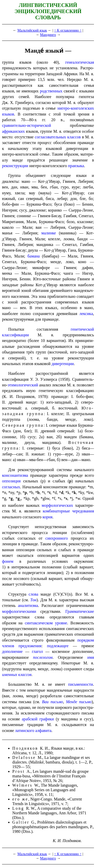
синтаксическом (39, 623)
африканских (13, 131)
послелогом (43, 657)
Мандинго (48, 35)
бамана (34, 256)
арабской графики (38, 719)
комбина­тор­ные (56, 511)
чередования (83, 511)
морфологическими (19, 611)
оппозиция (11, 481)
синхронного (57, 538)
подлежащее (58, 646)
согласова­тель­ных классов (58, 137)
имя (91, 657)
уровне (61, 623)
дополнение (12, 651)
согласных (11, 487)
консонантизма (15, 475)
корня (47, 517)
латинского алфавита (33, 731)
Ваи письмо (52, 702)
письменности (81, 684)
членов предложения (22, 646)
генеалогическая (80, 62)
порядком (86, 640)
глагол (37, 651)
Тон (33, 600)
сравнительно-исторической (26, 125)
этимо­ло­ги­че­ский (23, 385)
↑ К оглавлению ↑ (68, 30)
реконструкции (15, 166)
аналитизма (28, 605)
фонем (8, 561)
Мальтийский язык (32, 30)
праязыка (76, 166)
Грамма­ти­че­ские (80, 611)
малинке (49, 233)
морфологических (57, 505)
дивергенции (63, 364)
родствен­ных (51, 91)
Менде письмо (79, 702)
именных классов (17, 675)
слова (34, 594)
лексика (86, 314)
